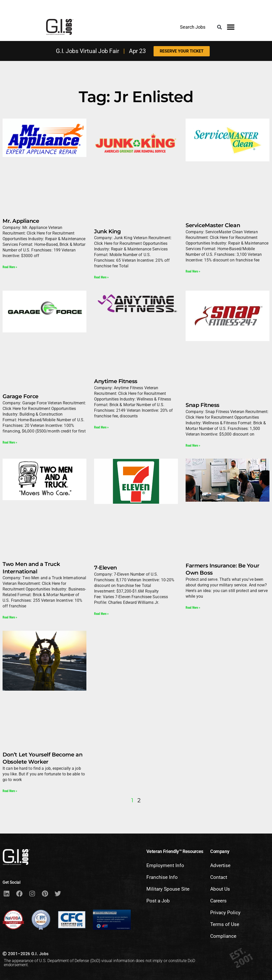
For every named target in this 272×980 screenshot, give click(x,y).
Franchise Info (162, 877)
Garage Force (21, 396)
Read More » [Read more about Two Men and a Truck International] (10, 617)
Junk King (107, 231)
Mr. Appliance (21, 221)
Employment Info (165, 865)
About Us (220, 889)
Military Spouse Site (168, 889)
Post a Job (158, 901)
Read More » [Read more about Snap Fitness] (193, 445)
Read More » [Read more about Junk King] (101, 277)
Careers (218, 901)
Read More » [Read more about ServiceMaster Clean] (193, 271)
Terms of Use (225, 924)
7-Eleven (105, 568)
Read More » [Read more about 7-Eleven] (101, 613)
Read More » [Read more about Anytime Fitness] (101, 427)
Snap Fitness (203, 405)
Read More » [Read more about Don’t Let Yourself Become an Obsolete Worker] (10, 791)
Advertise (220, 865)
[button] (220, 27)
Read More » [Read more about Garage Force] (10, 442)
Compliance (223, 936)
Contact (219, 877)
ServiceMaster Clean (213, 225)
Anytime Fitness (116, 381)
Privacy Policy (225, 913)
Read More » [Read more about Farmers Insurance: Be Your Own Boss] (193, 607)
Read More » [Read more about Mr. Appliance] (10, 267)
